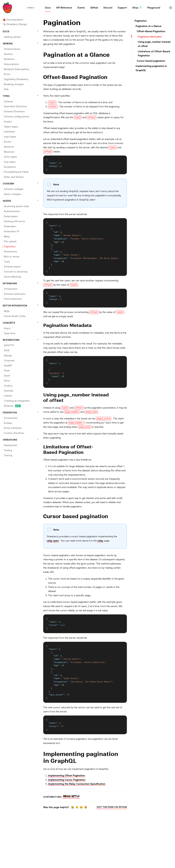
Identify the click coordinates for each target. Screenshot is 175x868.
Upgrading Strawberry (16, 79)
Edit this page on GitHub (112, 807)
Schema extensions (15, 294)
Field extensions (13, 299)
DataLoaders (11, 216)
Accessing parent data (16, 206)
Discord (108, 9)
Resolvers (9, 152)
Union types (11, 157)
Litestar (8, 396)
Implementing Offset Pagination (67, 775)
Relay (7, 236)
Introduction (11, 289)
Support (122, 9)
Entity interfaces (13, 428)
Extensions (21, 283)
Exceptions (10, 167)
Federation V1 (11, 231)
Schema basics (12, 49)
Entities (8, 423)
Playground (154, 9)
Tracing (8, 455)
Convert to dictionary (16, 272)
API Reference (64, 9)
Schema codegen (14, 189)
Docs (48, 9)
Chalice (8, 386)
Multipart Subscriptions (17, 69)
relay (100, 541)
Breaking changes (14, 84)
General (21, 43)
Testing (8, 450)
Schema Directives (14, 111)
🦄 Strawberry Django (15, 24)
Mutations (9, 59)
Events (81, 9)
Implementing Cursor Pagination (67, 780)
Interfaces (9, 132)
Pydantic (12, 406)
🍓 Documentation (13, 20)
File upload (10, 241)
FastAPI (8, 366)
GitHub (94, 9)
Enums (8, 142)
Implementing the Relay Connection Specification (77, 784)
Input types (10, 137)
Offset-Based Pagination (151, 31)
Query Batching (13, 277)
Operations (21, 440)
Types (21, 96)
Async (7, 328)
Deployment (11, 445)
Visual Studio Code (15, 316)
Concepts (21, 323)
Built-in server (12, 257)
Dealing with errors (15, 221)
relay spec (53, 541)
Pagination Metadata (150, 37)
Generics (9, 147)
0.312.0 (30, 8)
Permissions (11, 251)
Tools (7, 262)
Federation (10, 226)
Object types (11, 127)
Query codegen (13, 194)
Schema (8, 101)
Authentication (12, 211)
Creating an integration (17, 401)
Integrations (21, 340)
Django (8, 355)
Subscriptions (11, 64)
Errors (7, 74)
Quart (7, 376)
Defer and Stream (14, 177)
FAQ (6, 89)
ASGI (7, 350)
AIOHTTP (9, 345)
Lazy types (10, 162)
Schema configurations (17, 116)
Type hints (10, 333)
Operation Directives (15, 106)
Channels (9, 360)
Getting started (12, 37)
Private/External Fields (16, 172)
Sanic (7, 381)
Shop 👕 (137, 9)
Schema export (12, 267)
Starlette (9, 391)
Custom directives (14, 433)
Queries (8, 54)
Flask (7, 370)
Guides (21, 201)
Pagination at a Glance (149, 26)
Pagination (10, 246)
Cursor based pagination (151, 61)
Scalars (8, 122)
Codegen (21, 183)
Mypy (7, 311)
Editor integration (21, 305)
